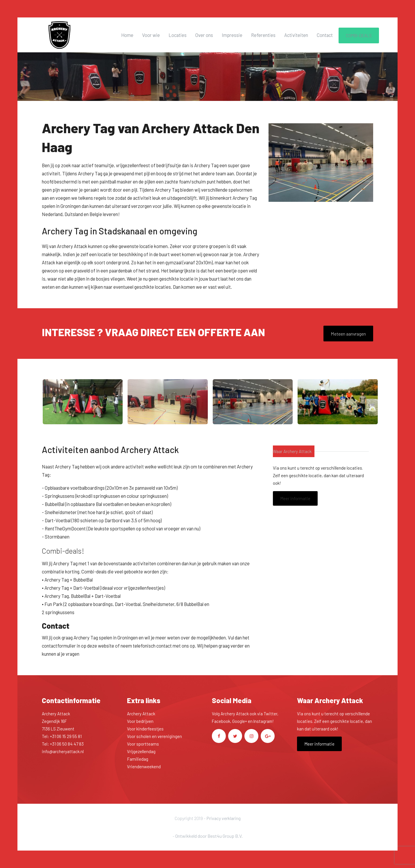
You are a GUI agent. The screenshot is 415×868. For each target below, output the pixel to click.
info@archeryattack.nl (63, 751)
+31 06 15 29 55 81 (66, 736)
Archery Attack (141, 714)
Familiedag (138, 759)
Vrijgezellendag (141, 751)
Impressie (232, 35)
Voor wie (151, 35)
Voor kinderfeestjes (145, 729)
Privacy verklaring (223, 818)
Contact (325, 35)
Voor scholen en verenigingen (154, 736)
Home (127, 35)
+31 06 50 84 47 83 (67, 744)
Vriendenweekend (144, 767)
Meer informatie (295, 498)
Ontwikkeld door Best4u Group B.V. (209, 836)
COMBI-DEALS (359, 35)
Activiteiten (296, 35)
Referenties (263, 35)
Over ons (204, 35)
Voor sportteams (143, 744)
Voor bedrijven (140, 721)
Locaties (178, 35)
